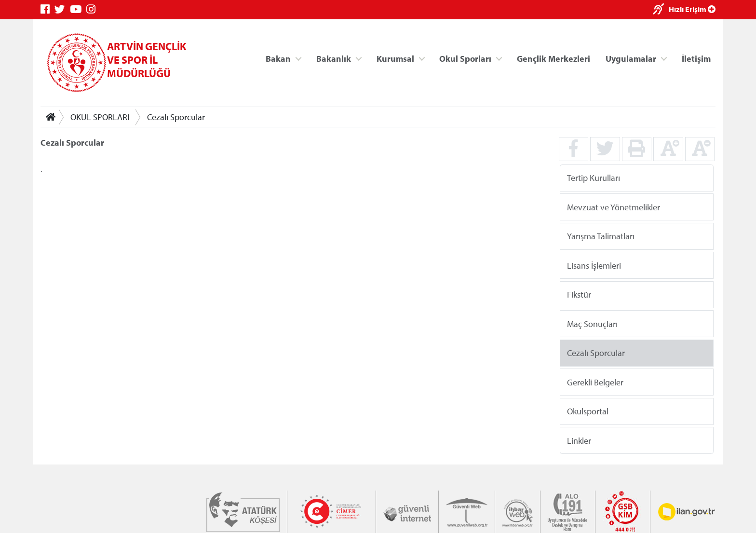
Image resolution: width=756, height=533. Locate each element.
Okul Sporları (465, 58)
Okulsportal (588, 411)
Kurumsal (395, 58)
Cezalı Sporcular (176, 117)
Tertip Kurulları (594, 178)
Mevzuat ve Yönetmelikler (614, 207)
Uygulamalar (631, 58)
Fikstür (579, 294)
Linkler (579, 440)
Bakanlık (334, 58)
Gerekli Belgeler (595, 382)
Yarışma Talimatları (601, 236)
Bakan (278, 58)
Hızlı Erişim (692, 9)
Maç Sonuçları (592, 323)
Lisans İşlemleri (594, 265)
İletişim (696, 58)
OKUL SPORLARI (100, 117)
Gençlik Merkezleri (553, 58)
